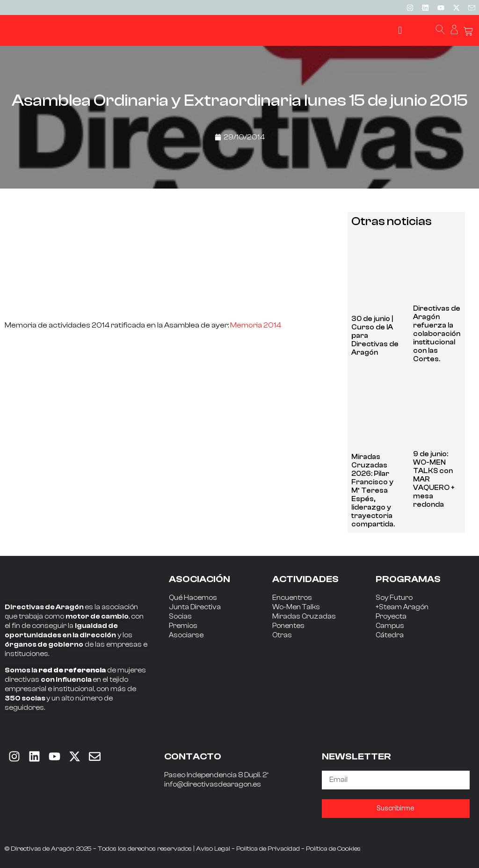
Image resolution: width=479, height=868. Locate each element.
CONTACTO (193, 756)
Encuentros (292, 598)
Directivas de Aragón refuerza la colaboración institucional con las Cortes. (437, 334)
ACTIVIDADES (305, 579)
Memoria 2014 (256, 325)
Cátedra (390, 635)
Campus (390, 626)
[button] (400, 31)
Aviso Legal (213, 849)
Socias (180, 616)
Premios (183, 626)
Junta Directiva (195, 607)
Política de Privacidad (268, 849)
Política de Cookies (333, 849)
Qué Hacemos (193, 598)
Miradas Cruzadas (304, 616)
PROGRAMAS (408, 579)
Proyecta (391, 616)
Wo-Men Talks (296, 607)
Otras (282, 635)
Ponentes (288, 626)
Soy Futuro (394, 598)
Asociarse (186, 635)
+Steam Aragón (402, 607)
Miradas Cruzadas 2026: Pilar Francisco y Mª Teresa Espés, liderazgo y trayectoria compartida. (373, 491)
